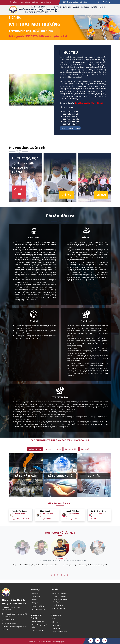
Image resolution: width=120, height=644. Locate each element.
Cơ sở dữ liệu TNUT (39, 609)
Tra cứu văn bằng (38, 606)
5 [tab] (64, 575)
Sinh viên (102, 7)
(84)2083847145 (8, 620)
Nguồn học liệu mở (59, 608)
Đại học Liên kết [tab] (71, 449)
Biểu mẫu (55, 622)
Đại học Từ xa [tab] (86, 449)
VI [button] (95, 2)
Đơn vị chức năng (47, 2)
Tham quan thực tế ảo (60, 632)
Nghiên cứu (85, 7)
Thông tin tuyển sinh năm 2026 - (80, 2)
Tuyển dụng (57, 628)
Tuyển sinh (67, 7)
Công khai (36, 603)
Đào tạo (76, 7)
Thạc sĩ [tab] (49, 449)
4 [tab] (61, 575)
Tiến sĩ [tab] (58, 449)
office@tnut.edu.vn (9, 623)
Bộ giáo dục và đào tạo (60, 593)
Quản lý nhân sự (58, 605)
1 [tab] (51, 575)
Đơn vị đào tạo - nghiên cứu (30, 2)
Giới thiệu (58, 7)
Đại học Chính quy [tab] (35, 449)
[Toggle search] (62, 12)
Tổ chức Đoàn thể (38, 630)
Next (106, 548)
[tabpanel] (60, 561)
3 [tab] (58, 575)
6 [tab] (68, 575)
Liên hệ (57, 12)
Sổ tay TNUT (57, 625)
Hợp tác (94, 7)
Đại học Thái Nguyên (59, 596)
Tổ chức (16, 2)
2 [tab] (55, 575)
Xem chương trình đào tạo (70, 128)
